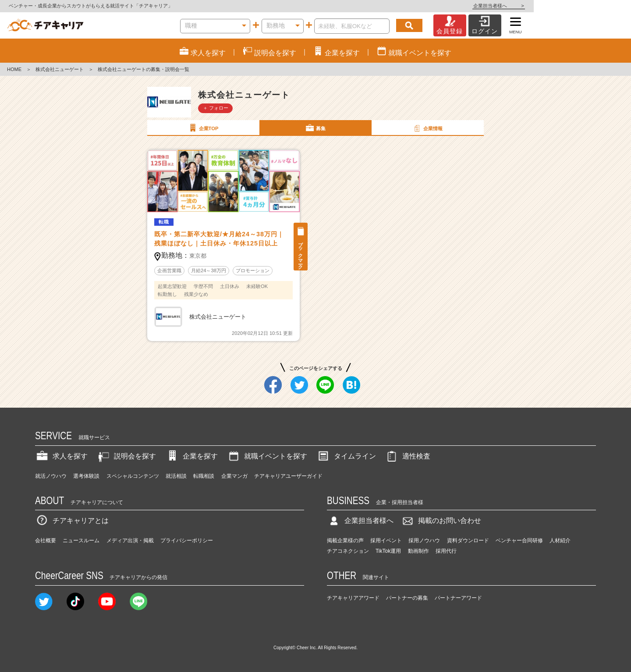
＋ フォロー (216, 108)
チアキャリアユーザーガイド (288, 476)
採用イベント (386, 540)
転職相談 (204, 476)
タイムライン (346, 456)
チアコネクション (348, 551)
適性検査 (408, 456)
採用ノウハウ (424, 540)
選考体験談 (86, 476)
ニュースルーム (81, 540)
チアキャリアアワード (353, 598)
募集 (315, 128)
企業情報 (427, 128)
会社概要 (46, 540)
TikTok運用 (388, 551)
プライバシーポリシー (187, 540)
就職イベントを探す (267, 456)
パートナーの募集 (407, 598)
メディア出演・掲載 (130, 540)
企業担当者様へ (596, 6)
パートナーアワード (458, 598)
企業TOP (203, 128)
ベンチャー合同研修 (519, 540)
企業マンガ (234, 476)
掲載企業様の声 (345, 540)
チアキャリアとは (72, 521)
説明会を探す (126, 456)
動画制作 (418, 551)
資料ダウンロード (468, 540)
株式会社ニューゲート (60, 69)
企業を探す (191, 456)
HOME (14, 69)
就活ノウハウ (51, 476)
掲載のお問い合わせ (441, 521)
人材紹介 (560, 540)
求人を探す (61, 456)
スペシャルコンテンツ (133, 476)
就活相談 (176, 476)
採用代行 (446, 551)
